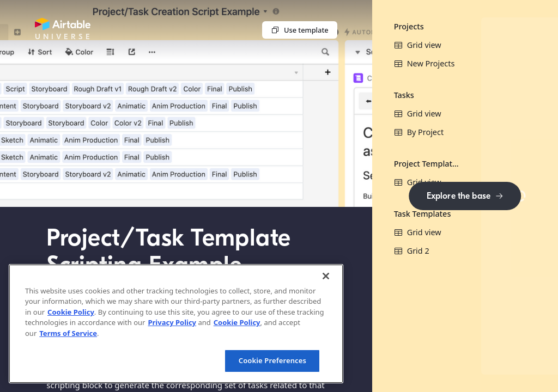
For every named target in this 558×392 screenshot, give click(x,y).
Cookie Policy (71, 312)
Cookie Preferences (272, 360)
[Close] (326, 276)
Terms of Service (68, 333)
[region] (176, 324)
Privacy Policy (172, 322)
